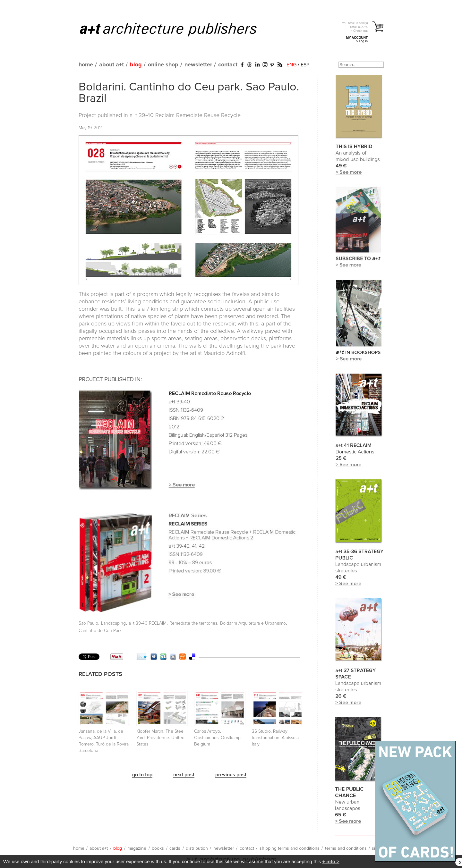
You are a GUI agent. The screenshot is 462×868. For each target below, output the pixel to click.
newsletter (198, 65)
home (86, 65)
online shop (163, 65)
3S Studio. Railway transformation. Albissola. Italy (276, 738)
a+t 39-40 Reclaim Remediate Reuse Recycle (185, 115)
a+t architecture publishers (176, 29)
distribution (197, 848)
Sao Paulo (88, 623)
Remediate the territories (193, 623)
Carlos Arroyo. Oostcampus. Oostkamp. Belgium (218, 738)
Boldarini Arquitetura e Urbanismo (253, 623)
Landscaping (113, 623)
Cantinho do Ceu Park (100, 631)
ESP (305, 65)
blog (136, 65)
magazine (137, 848)
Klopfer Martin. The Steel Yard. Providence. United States (160, 738)
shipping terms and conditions (290, 848)
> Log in (362, 41)
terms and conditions (346, 848)
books (158, 848)
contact (228, 65)
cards (175, 848)
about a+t (111, 65)
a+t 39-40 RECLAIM (148, 623)
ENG (291, 65)
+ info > (331, 861)
